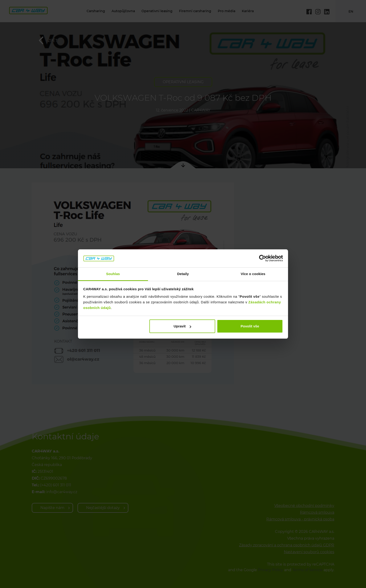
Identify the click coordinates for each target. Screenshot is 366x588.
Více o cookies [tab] (253, 274)
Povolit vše (250, 326)
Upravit (183, 326)
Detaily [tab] (183, 274)
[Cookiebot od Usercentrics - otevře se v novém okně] (262, 258)
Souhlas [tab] (113, 274)
